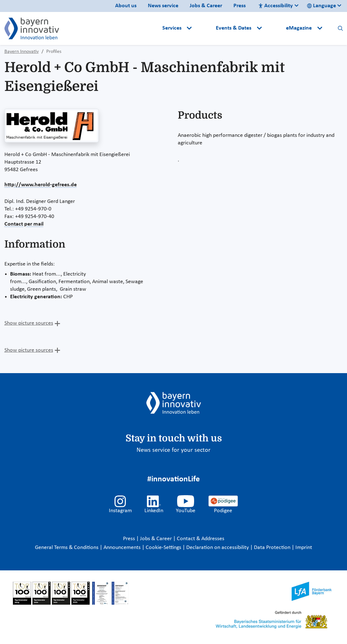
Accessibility (276, 6)
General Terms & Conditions (67, 548)
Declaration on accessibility (218, 548)
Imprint (304, 548)
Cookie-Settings (163, 548)
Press (240, 6)
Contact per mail (24, 224)
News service (163, 6)
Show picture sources (29, 323)
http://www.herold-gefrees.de (41, 185)
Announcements (123, 548)
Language (322, 6)
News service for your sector (173, 450)
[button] (204, 28)
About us (126, 6)
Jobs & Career (206, 6)
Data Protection (273, 548)
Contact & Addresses (201, 539)
